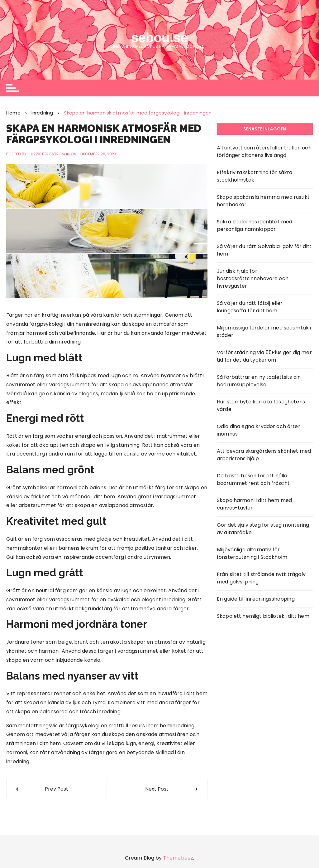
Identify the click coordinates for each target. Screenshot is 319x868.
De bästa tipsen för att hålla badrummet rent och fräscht (253, 479)
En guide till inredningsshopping (256, 599)
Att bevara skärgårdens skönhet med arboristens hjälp (264, 455)
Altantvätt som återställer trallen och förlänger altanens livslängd (264, 151)
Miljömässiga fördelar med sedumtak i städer (264, 332)
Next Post (157, 789)
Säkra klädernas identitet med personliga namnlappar (255, 225)
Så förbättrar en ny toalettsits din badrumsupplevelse (259, 381)
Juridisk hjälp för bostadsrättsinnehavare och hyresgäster (253, 278)
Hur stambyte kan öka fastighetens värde (261, 405)
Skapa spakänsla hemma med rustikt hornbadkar (263, 201)
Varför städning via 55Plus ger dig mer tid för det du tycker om (264, 356)
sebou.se (159, 38)
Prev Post (57, 789)
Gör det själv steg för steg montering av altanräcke (263, 529)
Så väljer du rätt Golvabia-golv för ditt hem (264, 250)
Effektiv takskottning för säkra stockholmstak (255, 176)
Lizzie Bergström (48, 154)
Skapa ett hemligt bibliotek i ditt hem (263, 616)
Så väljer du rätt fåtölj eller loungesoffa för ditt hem (250, 307)
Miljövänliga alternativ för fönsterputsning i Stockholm (252, 553)
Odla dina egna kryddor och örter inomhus (259, 430)
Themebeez (178, 858)
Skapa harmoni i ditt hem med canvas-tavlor (254, 504)
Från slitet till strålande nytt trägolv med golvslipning (261, 578)
